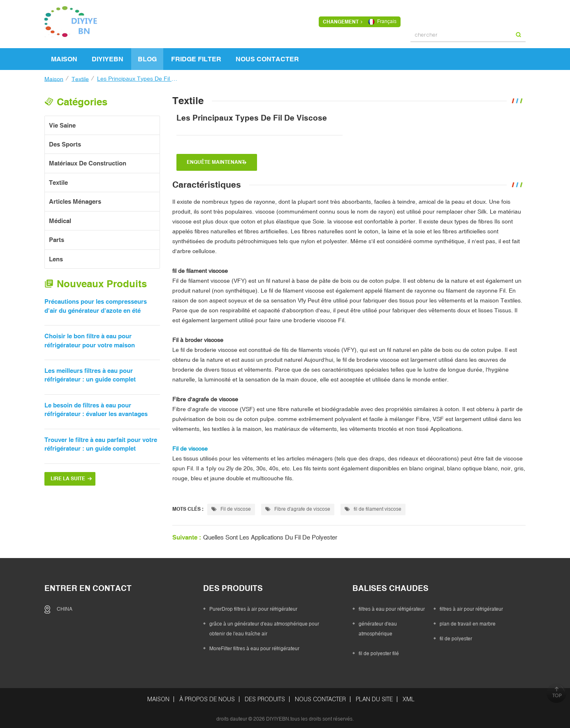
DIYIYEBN (108, 56)
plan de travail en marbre (468, 621)
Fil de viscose (231, 506)
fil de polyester (456, 636)
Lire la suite (68, 476)
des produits (265, 696)
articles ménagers (75, 199)
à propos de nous (207, 696)
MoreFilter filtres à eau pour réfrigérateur (254, 646)
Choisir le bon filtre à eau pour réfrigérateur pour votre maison (90, 337)
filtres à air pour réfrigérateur (471, 606)
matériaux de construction (88, 160)
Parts (57, 237)
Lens (56, 256)
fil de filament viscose (373, 506)
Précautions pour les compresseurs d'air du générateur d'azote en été (96, 303)
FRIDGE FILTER (196, 56)
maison (64, 56)
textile (80, 76)
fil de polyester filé (379, 651)
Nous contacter (267, 56)
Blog (147, 56)
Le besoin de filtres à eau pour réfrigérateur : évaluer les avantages (96, 407)
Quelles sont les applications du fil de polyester (270, 534)
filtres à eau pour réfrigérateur (392, 606)
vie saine (62, 122)
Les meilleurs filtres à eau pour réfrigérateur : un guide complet (90, 372)
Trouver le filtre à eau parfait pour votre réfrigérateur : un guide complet (101, 441)
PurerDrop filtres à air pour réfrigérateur (253, 606)
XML (409, 696)
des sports (65, 141)
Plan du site (374, 696)
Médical (60, 218)
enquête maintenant (216, 159)
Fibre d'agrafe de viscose (205, 396)
